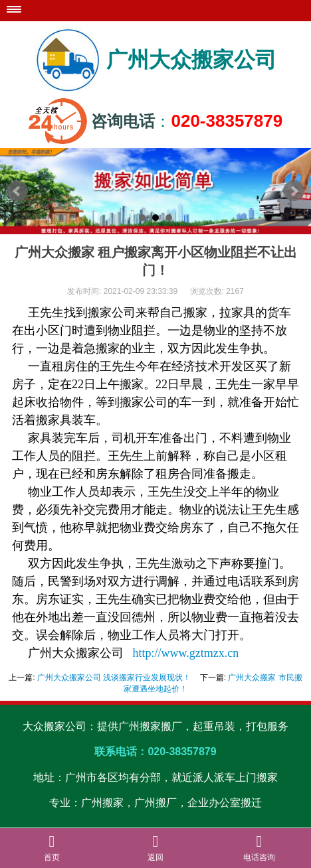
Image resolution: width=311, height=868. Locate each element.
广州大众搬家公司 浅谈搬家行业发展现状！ (114, 678)
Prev (17, 191)
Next (294, 191)
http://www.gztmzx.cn (186, 653)
